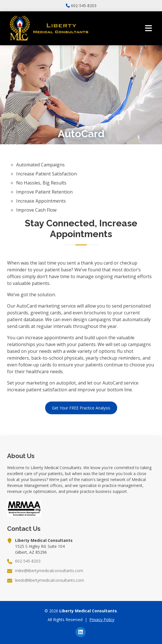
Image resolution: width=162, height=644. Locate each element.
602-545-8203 (84, 6)
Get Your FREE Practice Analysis (81, 408)
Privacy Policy (102, 620)
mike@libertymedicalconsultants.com (49, 571)
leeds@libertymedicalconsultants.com (50, 580)
